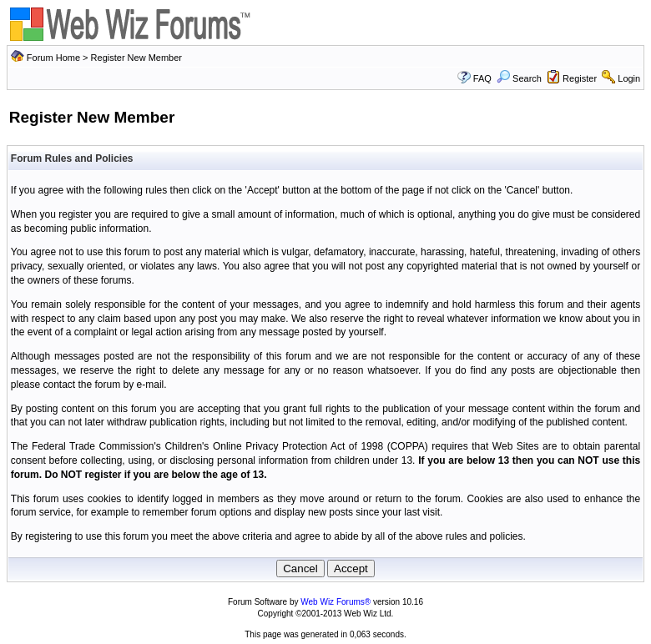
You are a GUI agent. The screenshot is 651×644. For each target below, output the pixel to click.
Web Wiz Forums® (336, 602)
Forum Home (53, 58)
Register (580, 78)
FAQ (482, 78)
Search (519, 78)
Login (629, 78)
